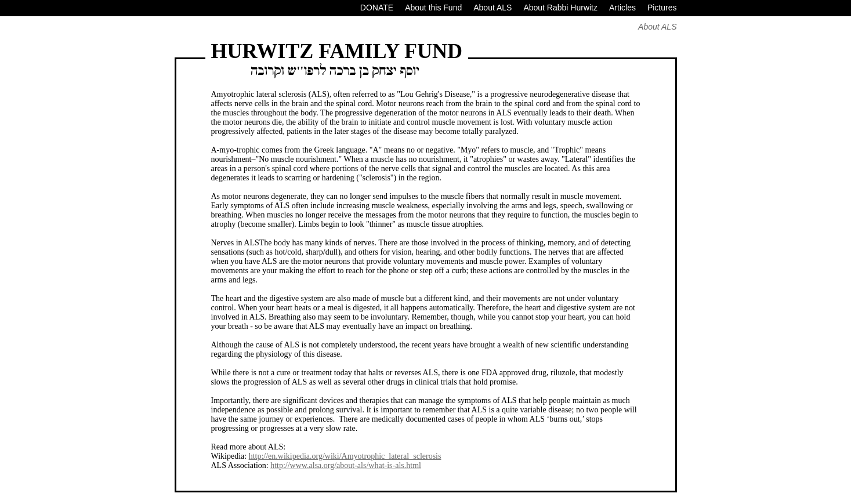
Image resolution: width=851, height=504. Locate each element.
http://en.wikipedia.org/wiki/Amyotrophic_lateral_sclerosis (345, 456)
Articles (622, 8)
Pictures (662, 8)
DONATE (377, 8)
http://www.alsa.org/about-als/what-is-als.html (346, 465)
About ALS (493, 8)
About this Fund (433, 8)
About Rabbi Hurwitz (560, 8)
